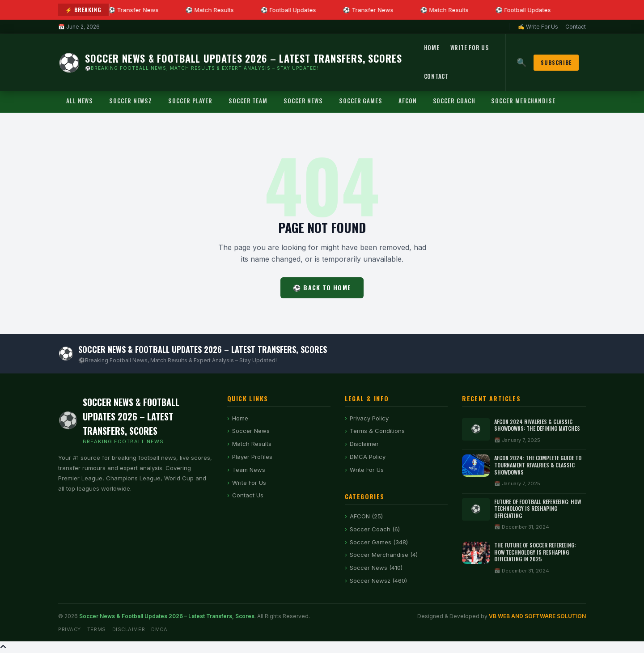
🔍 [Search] (521, 62)
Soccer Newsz (131, 101)
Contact (576, 27)
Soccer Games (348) (379, 542)
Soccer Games (361, 101)
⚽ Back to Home (322, 287)
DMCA (159, 629)
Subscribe (556, 62)
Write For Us (470, 47)
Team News (249, 470)
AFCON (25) (366, 516)
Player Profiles (252, 457)
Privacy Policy (369, 418)
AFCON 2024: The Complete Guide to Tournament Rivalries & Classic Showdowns (538, 465)
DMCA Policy (368, 457)
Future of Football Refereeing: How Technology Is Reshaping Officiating (538, 509)
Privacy (70, 629)
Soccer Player (190, 101)
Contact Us (248, 495)
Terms (97, 629)
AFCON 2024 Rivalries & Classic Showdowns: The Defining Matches (537, 425)
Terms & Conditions (377, 431)
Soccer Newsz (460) (378, 581)
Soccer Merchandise (523, 101)
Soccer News (303, 101)
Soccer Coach (454, 101)
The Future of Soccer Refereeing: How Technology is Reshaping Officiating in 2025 (535, 552)
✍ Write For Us (538, 27)
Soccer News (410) (376, 568)
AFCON (408, 101)
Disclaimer (364, 444)
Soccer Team (248, 101)
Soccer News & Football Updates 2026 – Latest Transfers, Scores (167, 616)
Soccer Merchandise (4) (384, 555)
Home (432, 47)
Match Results (252, 444)
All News (80, 101)
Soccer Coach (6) (375, 529)
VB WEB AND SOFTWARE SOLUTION (537, 616)
